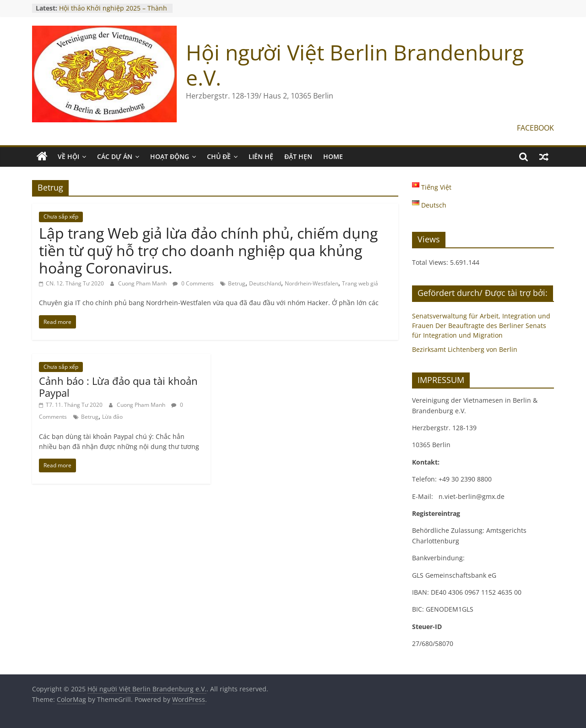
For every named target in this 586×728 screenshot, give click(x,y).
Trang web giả (360, 283)
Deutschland (265, 283)
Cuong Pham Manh (143, 283)
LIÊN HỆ (261, 156)
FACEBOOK (535, 128)
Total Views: (431, 262)
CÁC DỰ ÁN (115, 156)
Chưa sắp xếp (61, 216)
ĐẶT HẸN (298, 156)
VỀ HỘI (68, 156)
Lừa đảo (112, 417)
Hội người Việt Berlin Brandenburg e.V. (355, 65)
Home (333, 156)
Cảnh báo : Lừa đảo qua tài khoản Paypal (118, 387)
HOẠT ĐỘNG (170, 156)
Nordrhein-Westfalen (312, 283)
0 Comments (193, 283)
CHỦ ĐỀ (219, 156)
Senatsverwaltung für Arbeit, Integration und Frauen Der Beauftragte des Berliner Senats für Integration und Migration (481, 326)
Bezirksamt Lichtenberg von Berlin (465, 349)
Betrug (237, 283)
